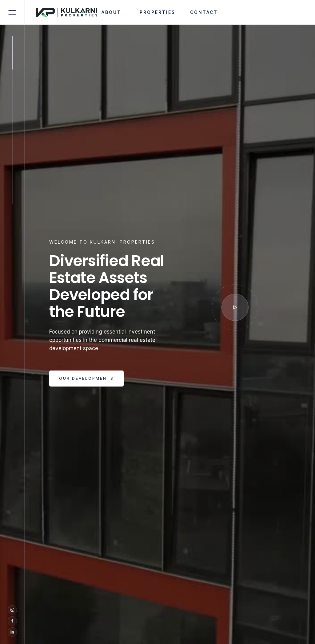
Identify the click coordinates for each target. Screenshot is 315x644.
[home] (70, 12)
